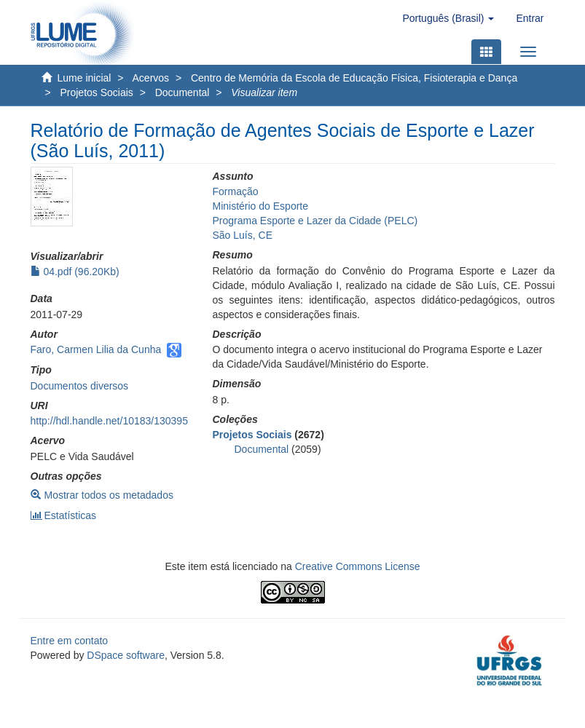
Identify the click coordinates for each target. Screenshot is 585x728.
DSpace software (126, 655)
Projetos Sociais (96, 92)
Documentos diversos (80, 386)
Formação (236, 191)
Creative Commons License (358, 566)
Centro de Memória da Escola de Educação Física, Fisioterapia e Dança (354, 78)
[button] (448, 18)
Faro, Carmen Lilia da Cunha (96, 349)
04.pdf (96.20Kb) (75, 272)
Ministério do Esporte (261, 206)
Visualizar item (264, 92)
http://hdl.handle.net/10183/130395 (109, 421)
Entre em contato (70, 641)
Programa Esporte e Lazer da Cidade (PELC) (315, 221)
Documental (182, 92)
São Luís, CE (243, 235)
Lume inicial (85, 78)
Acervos (151, 78)
